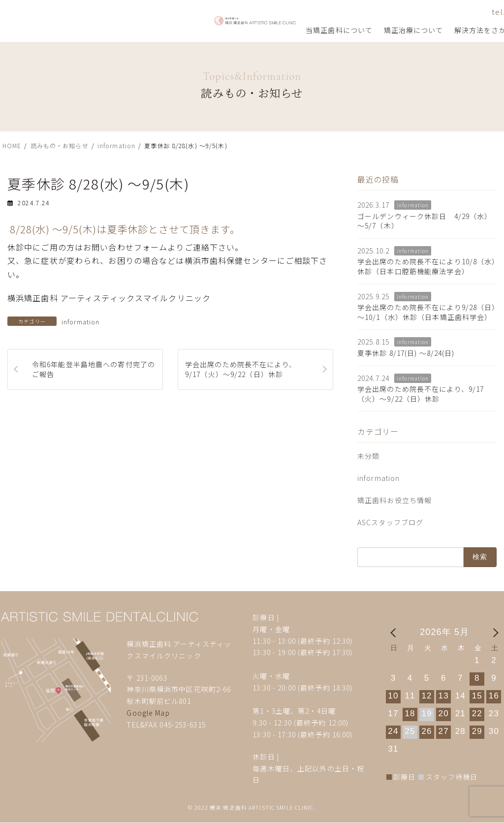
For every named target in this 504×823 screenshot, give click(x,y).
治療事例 (343, 30)
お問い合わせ (390, 12)
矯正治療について (216, 30)
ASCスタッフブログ (390, 522)
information (80, 322)
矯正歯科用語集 (458, 30)
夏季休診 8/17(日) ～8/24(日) (406, 353)
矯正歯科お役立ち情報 (394, 500)
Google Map (148, 713)
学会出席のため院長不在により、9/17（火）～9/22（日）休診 (241, 369)
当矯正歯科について (142, 30)
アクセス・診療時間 (449, 12)
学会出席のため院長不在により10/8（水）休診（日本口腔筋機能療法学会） (427, 267)
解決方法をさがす (287, 30)
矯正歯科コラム (395, 30)
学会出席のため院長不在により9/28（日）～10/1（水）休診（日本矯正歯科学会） (427, 313)
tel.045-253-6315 (327, 12)
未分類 (368, 456)
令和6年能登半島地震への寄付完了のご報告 (94, 369)
